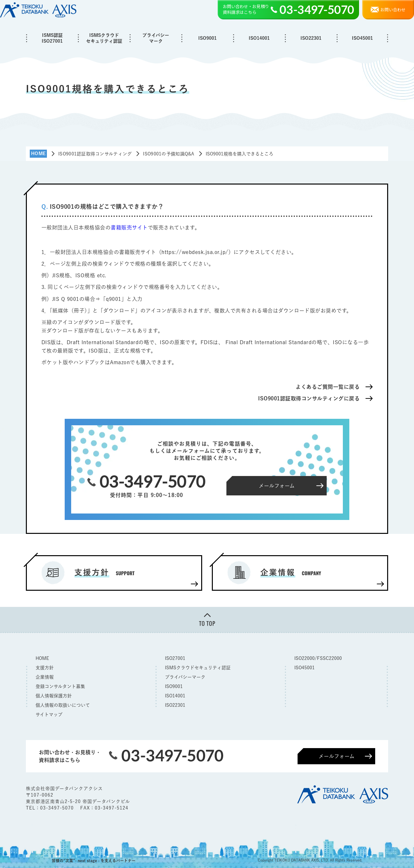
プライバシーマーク (156, 38)
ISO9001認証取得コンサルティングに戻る (309, 398)
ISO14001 (259, 38)
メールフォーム (337, 756)
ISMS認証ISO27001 (52, 38)
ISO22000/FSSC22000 (318, 658)
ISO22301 (311, 38)
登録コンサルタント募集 (60, 686)
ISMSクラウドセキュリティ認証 (104, 38)
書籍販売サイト (129, 228)
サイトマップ (49, 715)
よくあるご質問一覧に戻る (328, 387)
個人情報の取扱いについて (63, 705)
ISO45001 (362, 38)
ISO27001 (175, 658)
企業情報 (45, 677)
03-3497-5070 (58, 808)
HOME (42, 658)
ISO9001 (207, 38)
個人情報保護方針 (54, 696)
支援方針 (45, 668)
